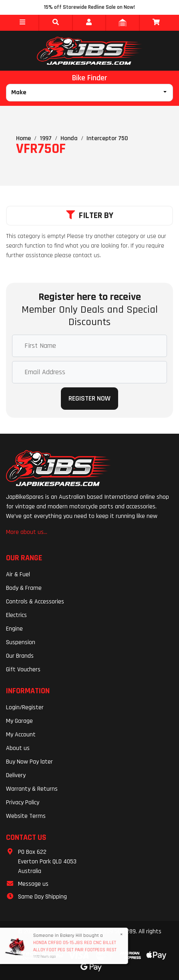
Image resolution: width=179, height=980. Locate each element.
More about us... (27, 532)
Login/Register (25, 707)
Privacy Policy (23, 802)
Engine (14, 629)
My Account (21, 735)
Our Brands (20, 656)
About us (18, 748)
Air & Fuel (18, 574)
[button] (22, 23)
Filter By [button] (90, 216)
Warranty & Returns (32, 789)
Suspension (21, 642)
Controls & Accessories (35, 602)
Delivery (16, 775)
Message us (33, 884)
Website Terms (26, 816)
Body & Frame (24, 588)
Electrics (16, 615)
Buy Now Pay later (29, 762)
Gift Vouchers (23, 670)
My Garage (19, 721)
